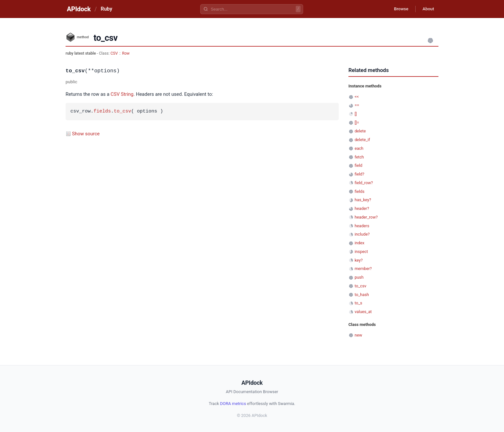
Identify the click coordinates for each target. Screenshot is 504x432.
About (427, 9)
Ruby (106, 9)
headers (362, 226)
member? (363, 269)
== (357, 105)
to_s (358, 303)
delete (360, 131)
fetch (359, 157)
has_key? (363, 200)
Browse (398, 9)
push (359, 277)
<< (357, 97)
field (358, 165)
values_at (363, 312)
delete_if (362, 140)
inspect (361, 252)
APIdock (79, 9)
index (359, 243)
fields (102, 112)
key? (359, 260)
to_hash (362, 295)
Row (126, 53)
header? (362, 208)
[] (356, 114)
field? (359, 174)
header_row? (366, 217)
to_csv (122, 112)
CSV (114, 53)
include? (362, 234)
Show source (86, 134)
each (359, 148)
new (358, 335)
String (127, 94)
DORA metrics (233, 404)
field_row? (364, 183)
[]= (357, 123)
